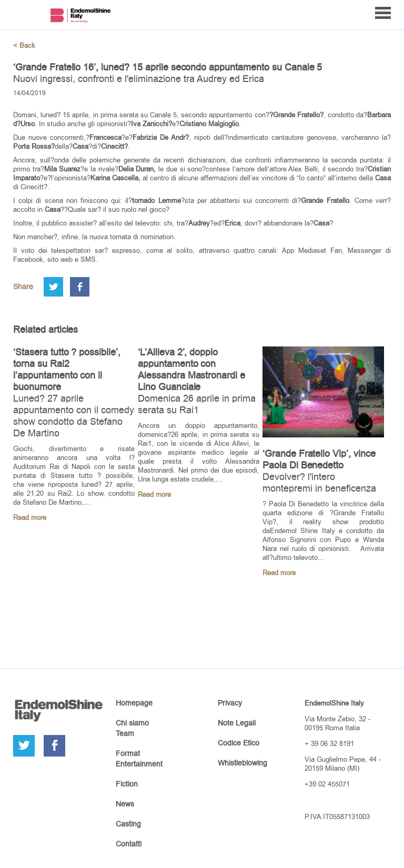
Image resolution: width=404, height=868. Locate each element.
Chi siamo (132, 723)
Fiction (127, 784)
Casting (128, 824)
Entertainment (139, 764)
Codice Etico (239, 743)
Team (125, 733)
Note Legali (237, 723)
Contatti (129, 844)
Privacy (230, 703)
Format (128, 753)
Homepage (134, 703)
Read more (30, 518)
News (125, 804)
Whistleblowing (243, 763)
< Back (24, 45)
